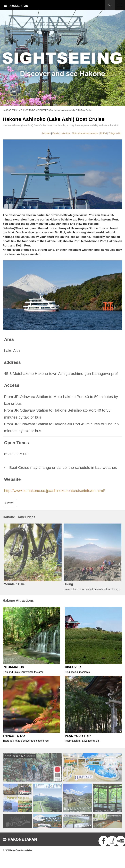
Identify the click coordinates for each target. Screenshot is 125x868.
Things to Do (115, 133)
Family (56, 133)
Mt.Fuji (103, 133)
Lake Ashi (65, 133)
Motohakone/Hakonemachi (85, 133)
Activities (46, 133)
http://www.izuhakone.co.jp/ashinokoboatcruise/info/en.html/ (54, 491)
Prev (10, 503)
